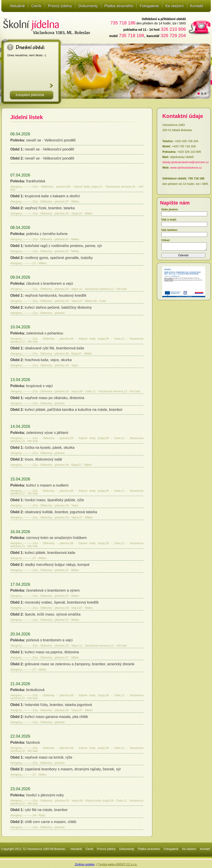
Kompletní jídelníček (30, 95)
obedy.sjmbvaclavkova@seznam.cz (186, 162)
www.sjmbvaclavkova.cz (186, 168)
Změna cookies (85, 864)
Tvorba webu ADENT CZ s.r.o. (118, 864)
